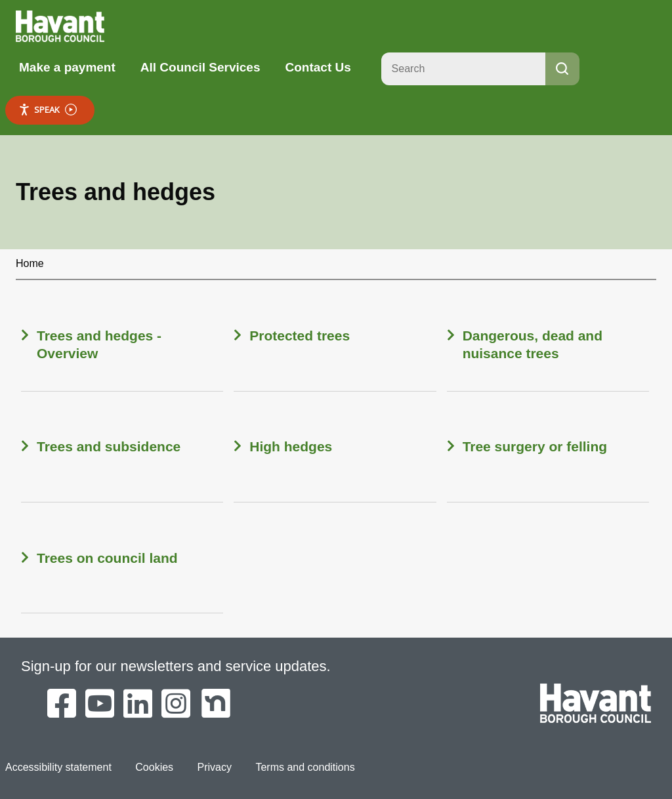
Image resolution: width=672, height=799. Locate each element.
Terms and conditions (305, 767)
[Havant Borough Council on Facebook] (62, 705)
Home (30, 263)
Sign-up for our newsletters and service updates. (176, 666)
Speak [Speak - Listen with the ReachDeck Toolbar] (48, 110)
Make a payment (67, 67)
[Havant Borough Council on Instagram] (176, 705)
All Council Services (200, 67)
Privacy (215, 767)
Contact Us (318, 67)
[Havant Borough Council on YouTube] (100, 705)
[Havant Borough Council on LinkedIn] (138, 705)
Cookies (154, 767)
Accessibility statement (58, 767)
